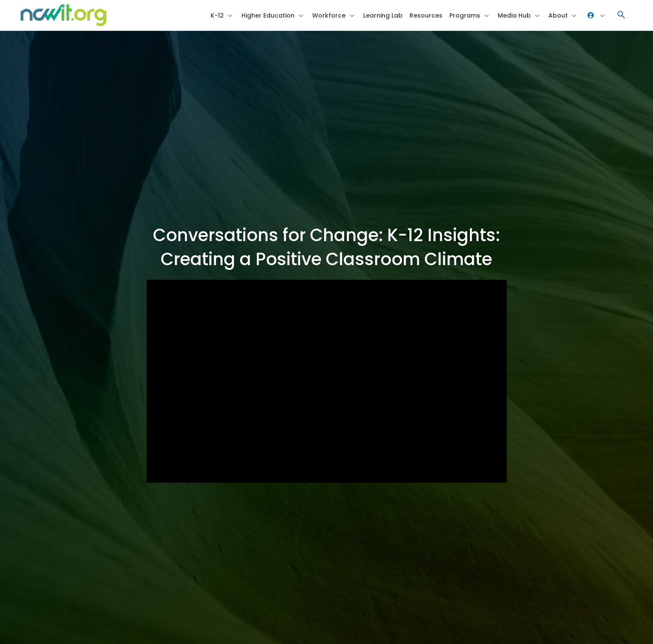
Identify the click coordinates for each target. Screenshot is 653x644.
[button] (621, 15)
